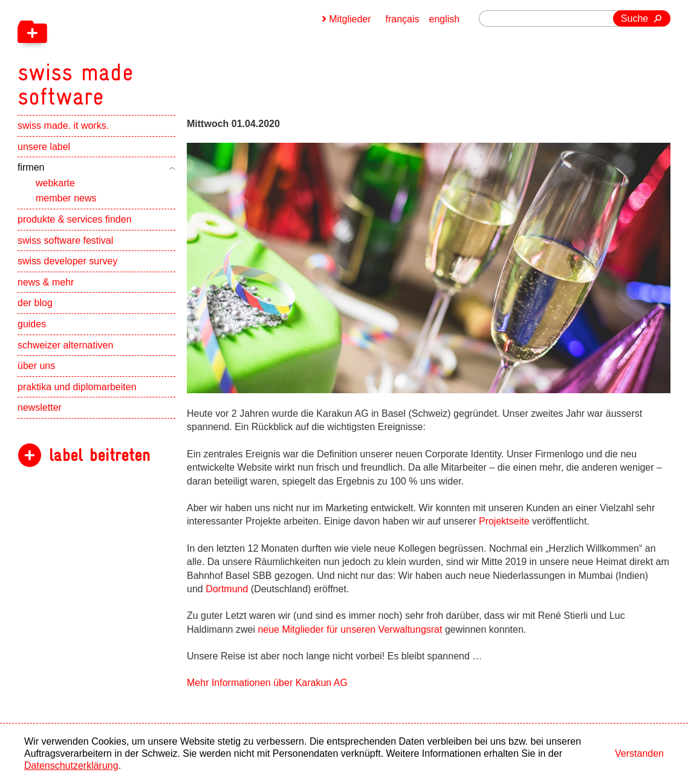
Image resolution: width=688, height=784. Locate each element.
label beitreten (99, 455)
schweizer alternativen (65, 345)
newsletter (40, 407)
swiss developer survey (67, 261)
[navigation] (138, 54)
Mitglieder (350, 19)
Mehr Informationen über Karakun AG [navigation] (267, 683)
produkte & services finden (75, 219)
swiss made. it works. (63, 126)
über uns (36, 366)
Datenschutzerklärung (71, 766)
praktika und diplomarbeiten (77, 387)
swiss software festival (65, 240)
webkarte (55, 183)
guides (32, 324)
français (403, 19)
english (445, 19)
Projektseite (504, 521)
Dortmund (227, 589)
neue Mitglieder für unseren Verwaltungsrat (350, 629)
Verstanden (639, 753)
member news (66, 198)
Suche (634, 18)
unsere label (44, 147)
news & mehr (46, 282)
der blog (35, 303)
